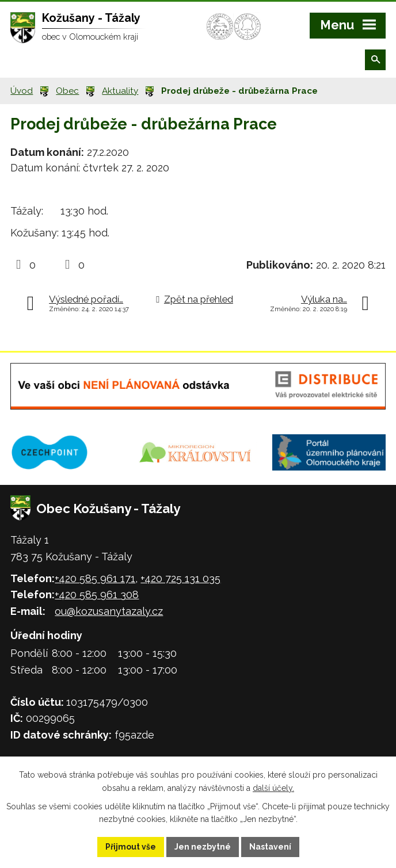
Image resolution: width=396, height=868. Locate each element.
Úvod (22, 91)
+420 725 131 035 (180, 578)
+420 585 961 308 (97, 594)
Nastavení (270, 847)
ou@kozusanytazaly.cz (109, 611)
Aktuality (120, 91)
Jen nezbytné (203, 847)
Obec (67, 91)
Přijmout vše (131, 847)
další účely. (273, 788)
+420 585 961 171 (95, 578)
